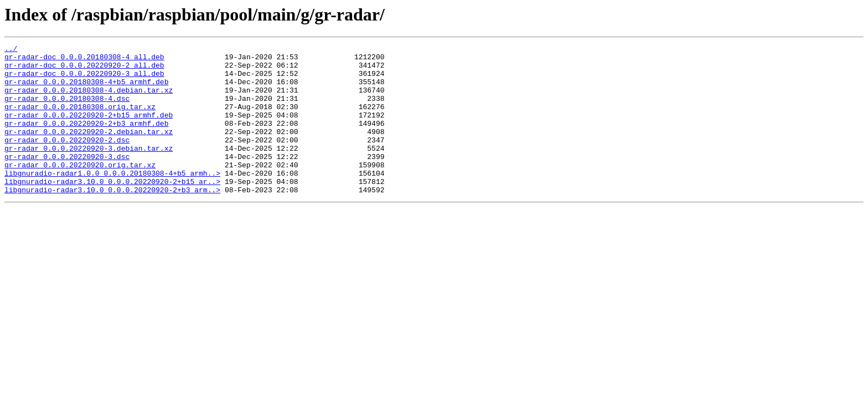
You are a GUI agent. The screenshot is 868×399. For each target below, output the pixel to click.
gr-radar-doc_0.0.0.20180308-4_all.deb (84, 60)
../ (11, 50)
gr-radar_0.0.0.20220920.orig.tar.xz (80, 190)
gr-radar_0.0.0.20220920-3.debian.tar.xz (89, 170)
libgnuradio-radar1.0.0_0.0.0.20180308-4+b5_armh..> (112, 199)
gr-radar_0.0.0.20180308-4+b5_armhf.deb (86, 90)
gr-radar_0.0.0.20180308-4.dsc (67, 110)
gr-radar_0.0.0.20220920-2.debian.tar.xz (89, 150)
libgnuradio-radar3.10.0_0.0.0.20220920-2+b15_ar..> (112, 209)
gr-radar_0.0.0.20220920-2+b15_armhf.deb (89, 130)
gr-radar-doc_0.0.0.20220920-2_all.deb (84, 70)
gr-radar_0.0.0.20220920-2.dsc (67, 160)
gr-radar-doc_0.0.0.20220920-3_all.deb (84, 80)
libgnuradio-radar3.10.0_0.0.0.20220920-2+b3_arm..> (112, 219)
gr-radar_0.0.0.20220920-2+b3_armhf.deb (86, 140)
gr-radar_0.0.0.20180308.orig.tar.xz (80, 120)
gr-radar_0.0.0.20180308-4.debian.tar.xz (89, 100)
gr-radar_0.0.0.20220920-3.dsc (67, 180)
